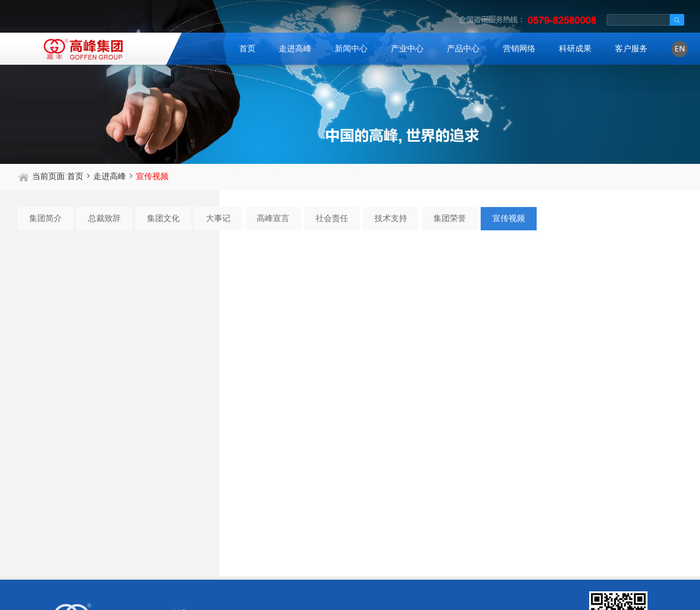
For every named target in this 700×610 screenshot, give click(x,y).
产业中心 (407, 49)
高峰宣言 (273, 218)
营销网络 (519, 49)
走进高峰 (295, 49)
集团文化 (163, 218)
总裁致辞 (104, 218)
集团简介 (45, 218)
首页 (247, 49)
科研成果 (575, 49)
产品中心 (463, 49)
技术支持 (391, 218)
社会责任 (332, 218)
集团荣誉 (450, 218)
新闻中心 (351, 49)
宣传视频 (509, 218)
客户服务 (631, 49)
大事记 (218, 218)
